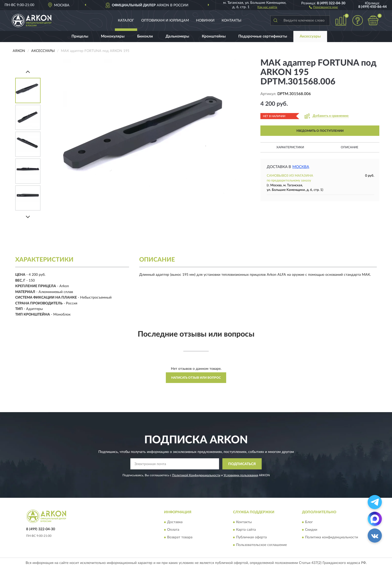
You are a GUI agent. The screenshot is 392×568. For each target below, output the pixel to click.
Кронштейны (214, 36)
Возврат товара (180, 537)
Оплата (173, 530)
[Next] (28, 217)
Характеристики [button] (290, 147)
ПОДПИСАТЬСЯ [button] (242, 464)
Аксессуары (310, 36)
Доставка (175, 522)
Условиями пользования (241, 475)
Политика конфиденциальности (332, 537)
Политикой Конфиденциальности (196, 475)
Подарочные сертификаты (263, 36)
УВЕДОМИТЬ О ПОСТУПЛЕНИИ (320, 131)
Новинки (205, 21)
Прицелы (80, 36)
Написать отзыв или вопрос (196, 378)
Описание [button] (350, 147)
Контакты (231, 21)
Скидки (311, 530)
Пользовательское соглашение (261, 545)
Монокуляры (113, 36)
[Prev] (28, 72)
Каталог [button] (126, 21)
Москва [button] (301, 167)
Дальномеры (177, 36)
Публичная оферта (251, 537)
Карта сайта (246, 530)
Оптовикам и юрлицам (165, 21)
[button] (323, 7)
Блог (309, 522)
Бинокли (145, 36)
